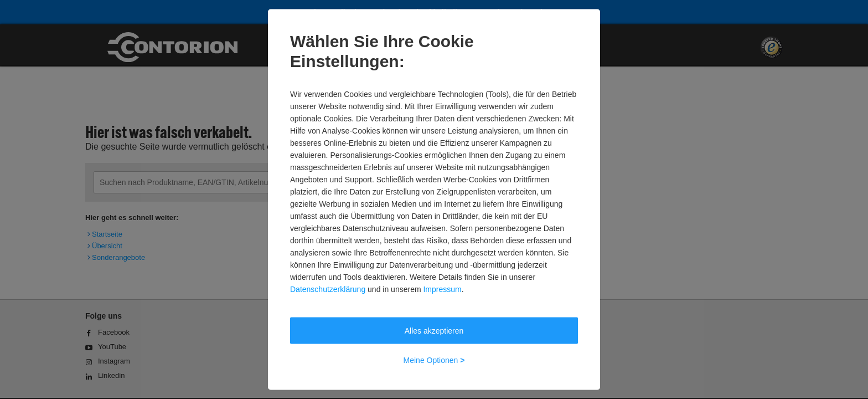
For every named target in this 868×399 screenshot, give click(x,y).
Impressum (442, 289)
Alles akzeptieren (434, 331)
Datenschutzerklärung (328, 289)
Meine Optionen (434, 360)
